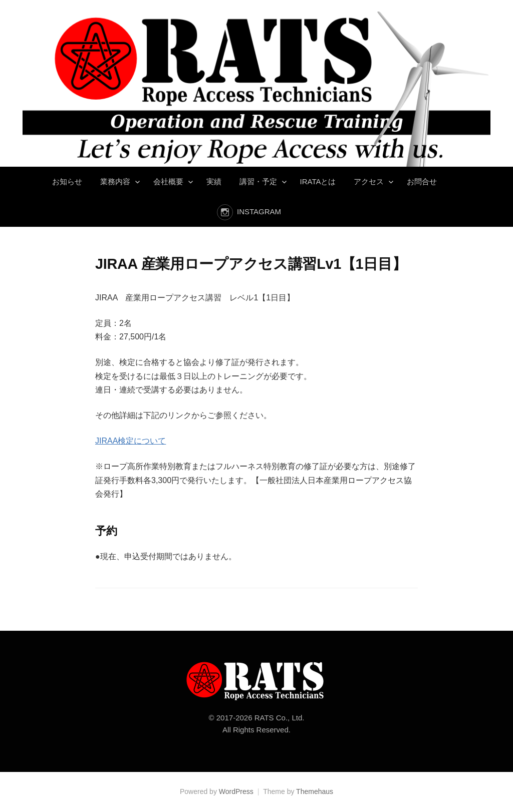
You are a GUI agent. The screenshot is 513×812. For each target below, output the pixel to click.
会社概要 (168, 181)
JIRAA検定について (131, 441)
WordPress (236, 791)
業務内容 (115, 181)
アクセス (369, 181)
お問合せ (422, 181)
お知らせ (67, 181)
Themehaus (315, 791)
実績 (214, 181)
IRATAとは (318, 181)
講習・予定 (258, 181)
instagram (259, 212)
